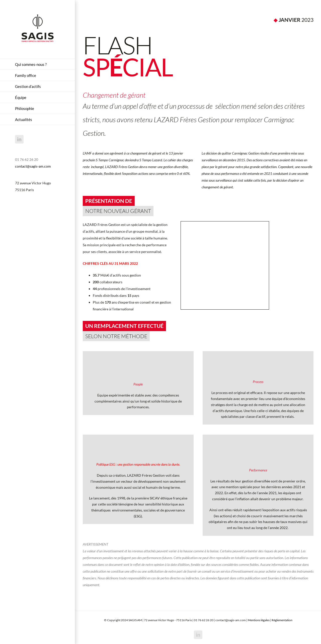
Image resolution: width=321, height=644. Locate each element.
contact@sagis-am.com (33, 166)
